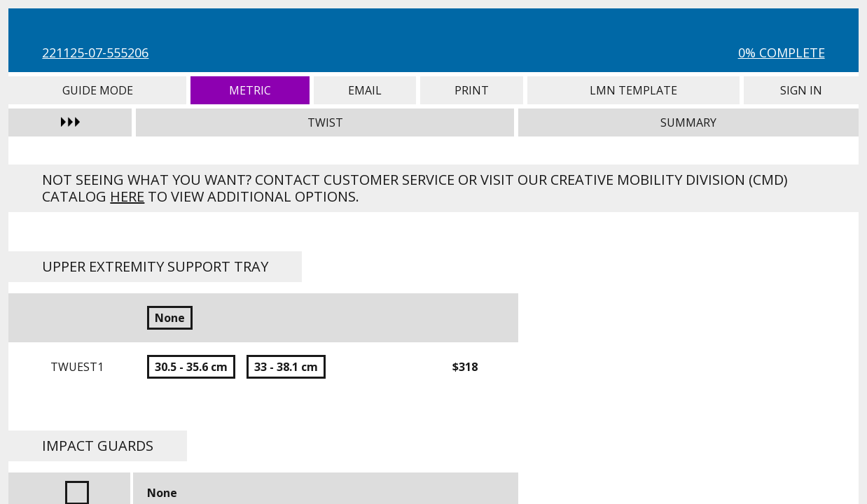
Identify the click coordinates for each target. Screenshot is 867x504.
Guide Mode (97, 90)
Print (472, 90)
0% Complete (782, 52)
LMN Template (633, 90)
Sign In (801, 90)
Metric (250, 90)
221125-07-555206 (95, 52)
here (127, 196)
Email (365, 90)
